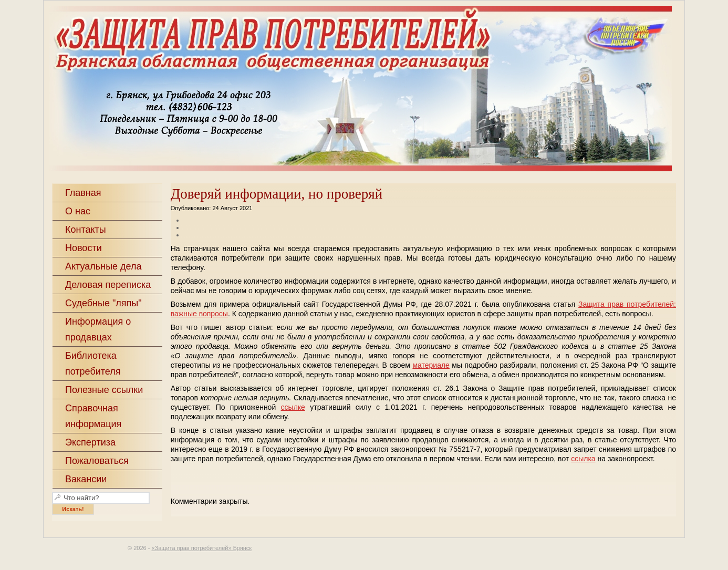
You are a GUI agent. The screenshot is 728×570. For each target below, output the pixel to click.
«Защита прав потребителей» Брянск (385, 90)
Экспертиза (90, 442)
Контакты (86, 230)
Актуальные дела (103, 266)
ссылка (583, 459)
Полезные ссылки (104, 390)
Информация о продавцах (98, 329)
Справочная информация (93, 416)
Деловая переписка (108, 285)
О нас (78, 211)
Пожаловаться (97, 461)
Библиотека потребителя (93, 364)
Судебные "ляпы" (103, 303)
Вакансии (86, 479)
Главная (83, 193)
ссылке (293, 407)
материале (431, 365)
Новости (84, 248)
